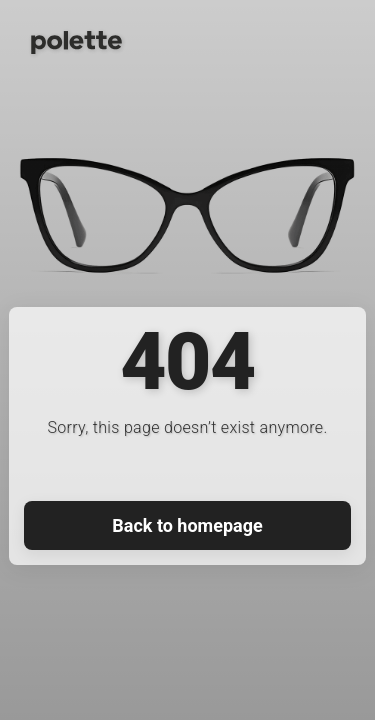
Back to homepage (187, 525)
